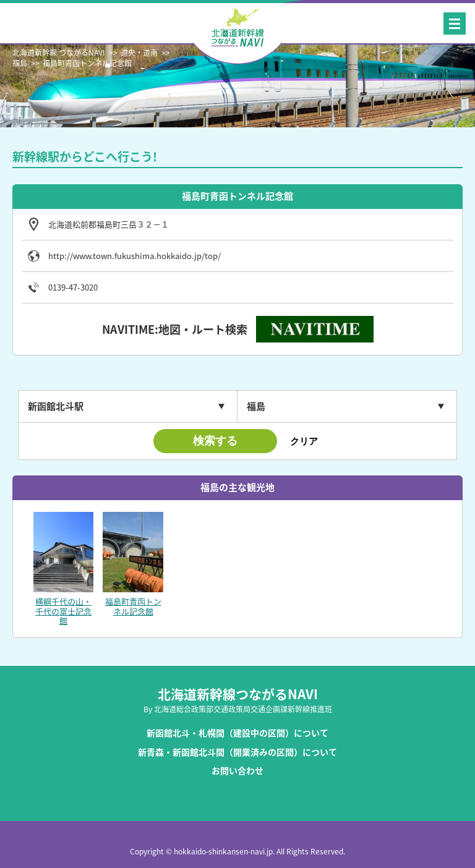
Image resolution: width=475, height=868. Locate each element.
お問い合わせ (237, 771)
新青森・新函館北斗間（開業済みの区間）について (237, 752)
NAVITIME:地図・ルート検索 (175, 329)
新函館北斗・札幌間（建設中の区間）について (237, 733)
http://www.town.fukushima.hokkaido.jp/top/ (135, 256)
